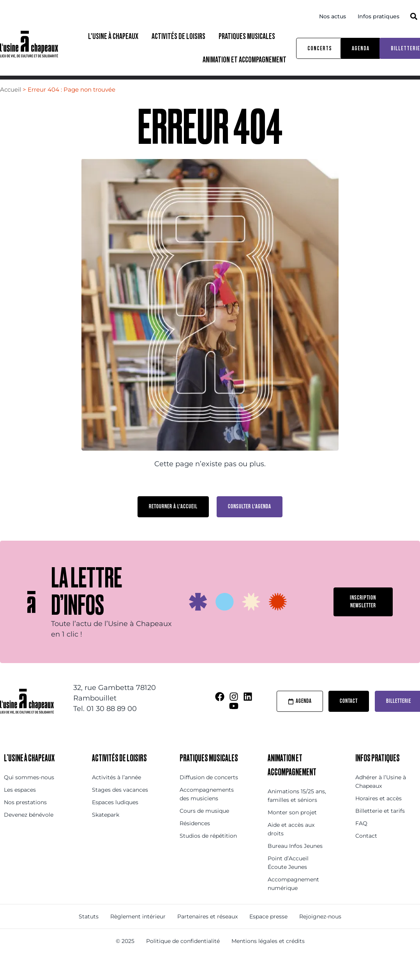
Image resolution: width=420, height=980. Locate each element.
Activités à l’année (116, 792)
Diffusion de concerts (209, 792)
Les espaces (20, 804)
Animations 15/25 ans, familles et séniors (297, 810)
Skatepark (106, 829)
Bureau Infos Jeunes (295, 860)
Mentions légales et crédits (268, 955)
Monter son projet (292, 827)
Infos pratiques (379, 16)
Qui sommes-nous (29, 792)
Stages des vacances (120, 804)
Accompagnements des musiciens (207, 808)
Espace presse (268, 931)
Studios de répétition (208, 850)
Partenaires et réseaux (207, 931)
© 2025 (125, 955)
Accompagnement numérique (293, 898)
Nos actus (333, 16)
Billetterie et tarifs (380, 825)
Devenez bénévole (29, 829)
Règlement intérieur (138, 931)
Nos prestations (25, 817)
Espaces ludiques (115, 817)
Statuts (89, 931)
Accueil (11, 104)
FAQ (361, 838)
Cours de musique (204, 825)
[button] (414, 16)
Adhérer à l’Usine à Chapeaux (381, 796)
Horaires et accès (379, 813)
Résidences (195, 838)
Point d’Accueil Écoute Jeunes (288, 877)
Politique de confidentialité (183, 955)
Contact (366, 850)
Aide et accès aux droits (291, 844)
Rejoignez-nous (320, 931)
